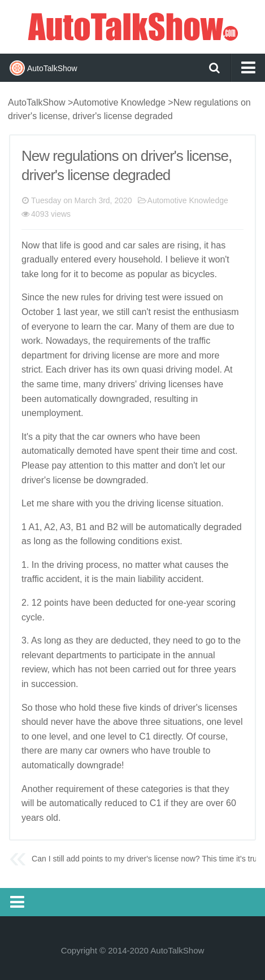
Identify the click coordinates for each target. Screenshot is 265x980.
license (126, 355)
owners (122, 437)
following (98, 541)
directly (167, 736)
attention (86, 465)
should (35, 722)
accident (63, 579)
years (225, 669)
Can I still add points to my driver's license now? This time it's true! (147, 859)
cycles (202, 274)
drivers (121, 384)
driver (80, 369)
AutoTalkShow (133, 25)
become (107, 274)
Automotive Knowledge (119, 102)
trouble (187, 751)
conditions (138, 541)
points (56, 603)
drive (31, 480)
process (102, 565)
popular (153, 274)
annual (201, 655)
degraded (223, 527)
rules (91, 297)
